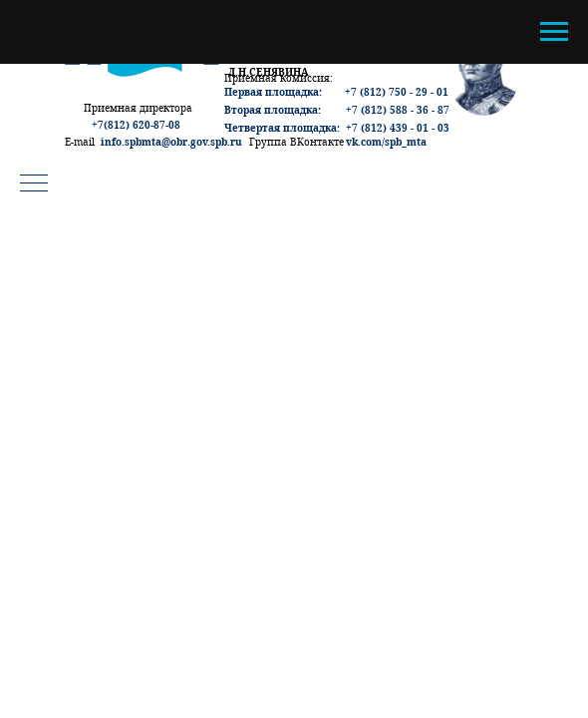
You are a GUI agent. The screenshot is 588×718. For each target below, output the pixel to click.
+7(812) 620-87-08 (136, 125)
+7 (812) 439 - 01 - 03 (398, 128)
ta (422, 142)
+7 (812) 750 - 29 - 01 (397, 92)
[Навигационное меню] (554, 32)
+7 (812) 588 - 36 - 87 (398, 110)
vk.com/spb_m (381, 142)
